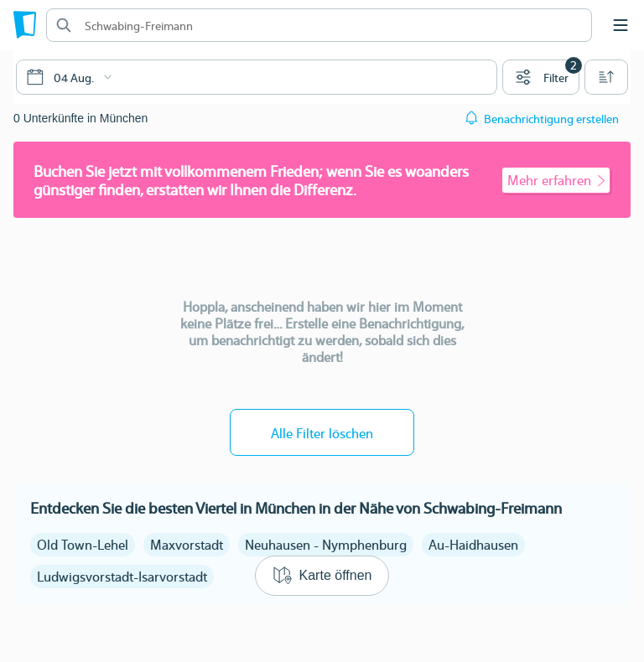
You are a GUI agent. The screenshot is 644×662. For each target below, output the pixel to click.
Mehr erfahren (556, 180)
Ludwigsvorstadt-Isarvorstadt (122, 576)
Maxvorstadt (187, 544)
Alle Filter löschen (322, 433)
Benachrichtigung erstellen (551, 118)
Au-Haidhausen (473, 544)
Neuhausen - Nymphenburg (326, 544)
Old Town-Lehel (83, 544)
